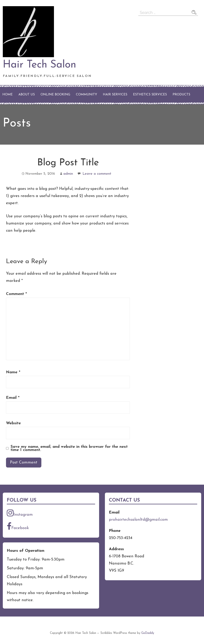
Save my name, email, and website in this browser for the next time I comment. (69, 448)
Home (7, 95)
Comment (16, 294)
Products (181, 95)
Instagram (20, 513)
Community (87, 95)
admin (68, 174)
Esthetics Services (150, 95)
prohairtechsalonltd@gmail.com (138, 520)
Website (13, 423)
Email (13, 398)
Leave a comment (97, 174)
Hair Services (115, 95)
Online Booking (55, 95)
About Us (27, 95)
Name (13, 372)
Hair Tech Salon (39, 65)
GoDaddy (148, 633)
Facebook (18, 526)
